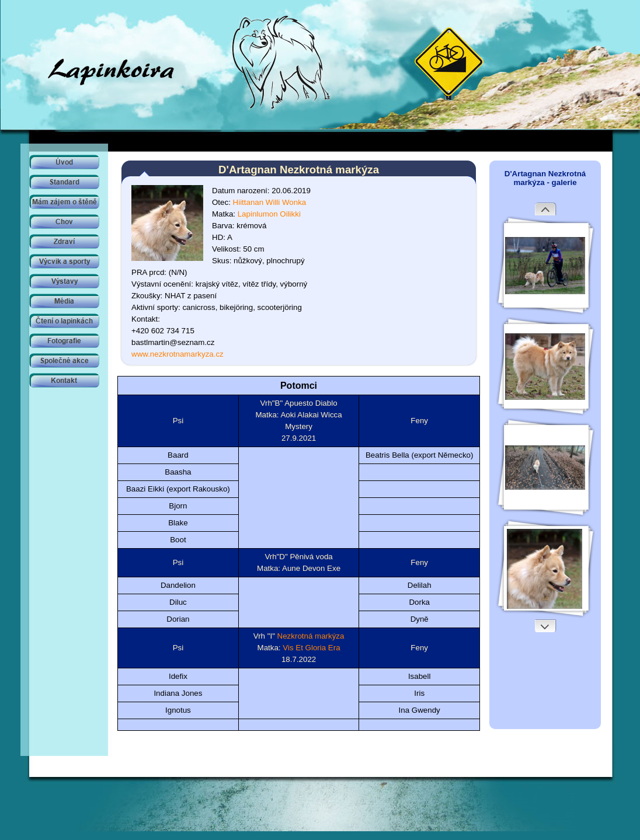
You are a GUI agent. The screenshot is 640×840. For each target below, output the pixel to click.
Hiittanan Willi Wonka (270, 202)
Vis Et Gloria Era (311, 648)
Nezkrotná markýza (311, 636)
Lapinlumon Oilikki (269, 214)
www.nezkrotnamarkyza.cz (178, 354)
